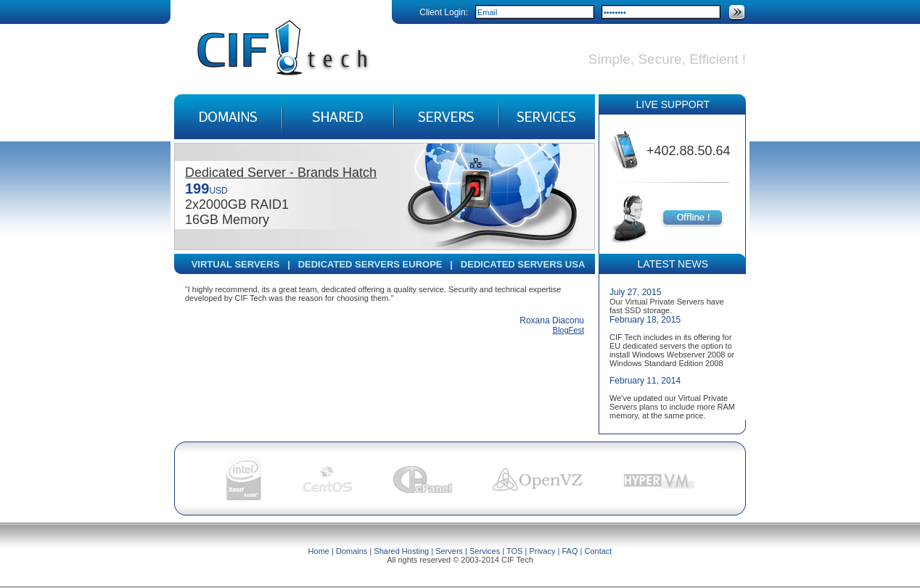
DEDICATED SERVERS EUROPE (370, 264)
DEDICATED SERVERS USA (523, 264)
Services (485, 551)
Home (319, 551)
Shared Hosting (401, 551)
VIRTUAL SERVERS (236, 264)
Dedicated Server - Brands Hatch (281, 173)
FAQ (570, 551)
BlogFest (568, 330)
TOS (514, 551)
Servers (449, 551)
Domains (352, 551)
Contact (598, 551)
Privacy (542, 551)
